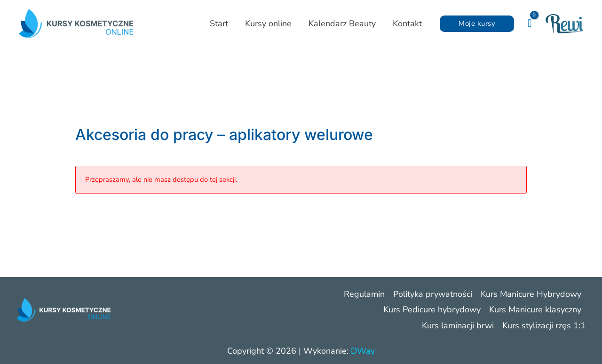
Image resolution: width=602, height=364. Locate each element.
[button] (477, 24)
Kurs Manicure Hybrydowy (531, 294)
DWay (363, 351)
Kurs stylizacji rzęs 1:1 (544, 325)
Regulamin (364, 294)
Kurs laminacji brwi (458, 325)
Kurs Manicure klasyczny (535, 310)
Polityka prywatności (433, 294)
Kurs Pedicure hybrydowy (432, 310)
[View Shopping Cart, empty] (530, 23)
